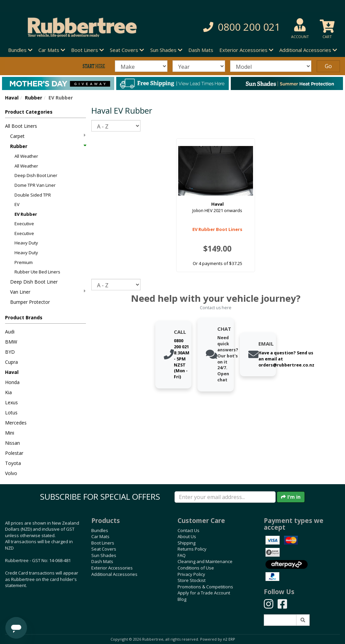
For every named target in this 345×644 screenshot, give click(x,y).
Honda (12, 382)
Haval (12, 98)
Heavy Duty (26, 243)
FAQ (182, 555)
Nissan (12, 443)
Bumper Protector (30, 302)
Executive (24, 224)
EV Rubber (26, 214)
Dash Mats (201, 50)
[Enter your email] (225, 497)
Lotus (11, 413)
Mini (10, 433)
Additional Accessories (114, 574)
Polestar (14, 453)
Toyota (13, 463)
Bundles (100, 530)
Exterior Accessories (112, 568)
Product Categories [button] (29, 112)
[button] (239, 27)
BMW (11, 342)
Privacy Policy (191, 574)
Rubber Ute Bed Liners (37, 272)
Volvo (11, 473)
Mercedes (16, 423)
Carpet (48, 136)
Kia (8, 392)
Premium (24, 262)
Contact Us (189, 530)
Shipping (186, 543)
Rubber (34, 98)
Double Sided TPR (33, 195)
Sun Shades (104, 555)
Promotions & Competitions (205, 587)
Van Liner (48, 292)
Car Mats (100, 536)
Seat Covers (104, 549)
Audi (10, 332)
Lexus (11, 402)
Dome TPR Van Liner (35, 185)
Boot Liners (103, 543)
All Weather (26, 156)
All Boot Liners (21, 126)
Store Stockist (192, 580)
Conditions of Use (196, 568)
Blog (182, 599)
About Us (187, 536)
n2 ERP (229, 639)
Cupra (11, 362)
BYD (10, 352)
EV (17, 204)
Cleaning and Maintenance (205, 561)
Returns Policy (192, 549)
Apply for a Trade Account (204, 593)
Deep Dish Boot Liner (36, 175)
